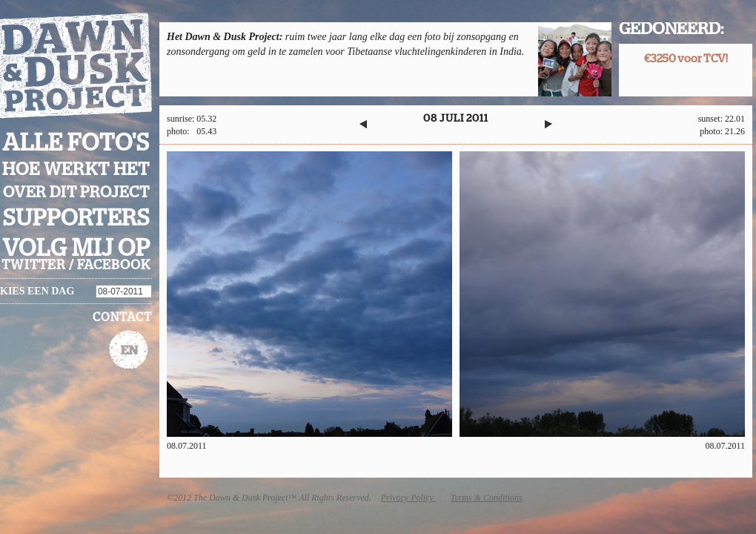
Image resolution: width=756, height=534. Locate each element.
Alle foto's (76, 143)
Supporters (76, 218)
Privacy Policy (408, 498)
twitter (34, 266)
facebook (114, 266)
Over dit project (76, 192)
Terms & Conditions (487, 498)
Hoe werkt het (76, 170)
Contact (122, 317)
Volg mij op (76, 248)
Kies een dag (37, 291)
